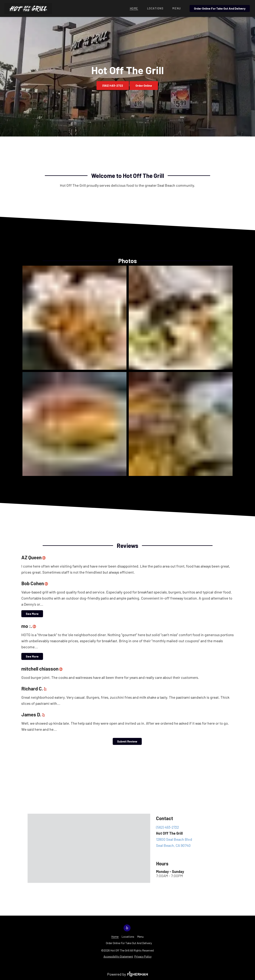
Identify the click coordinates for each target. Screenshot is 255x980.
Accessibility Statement (118, 956)
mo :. (30, 626)
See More (32, 614)
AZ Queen (34, 557)
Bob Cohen (36, 583)
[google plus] (45, 557)
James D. (34, 714)
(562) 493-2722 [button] (113, 85)
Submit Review (127, 741)
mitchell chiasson (43, 669)
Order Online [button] (144, 85)
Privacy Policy (143, 956)
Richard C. (35, 689)
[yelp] (46, 689)
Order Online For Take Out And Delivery (220, 8)
